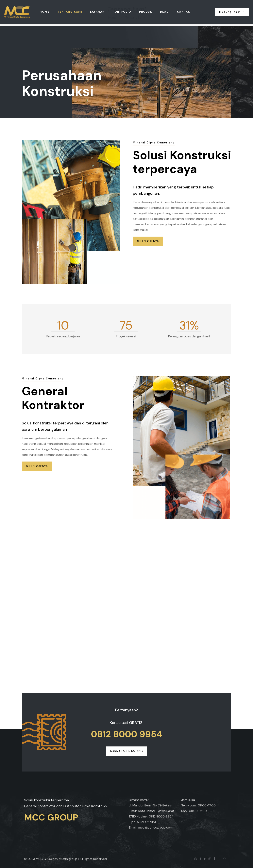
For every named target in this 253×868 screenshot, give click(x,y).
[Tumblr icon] (215, 859)
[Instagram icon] (210, 859)
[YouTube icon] (205, 859)
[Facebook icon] (201, 859)
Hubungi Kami (232, 12)
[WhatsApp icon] (196, 859)
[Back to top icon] (225, 859)
